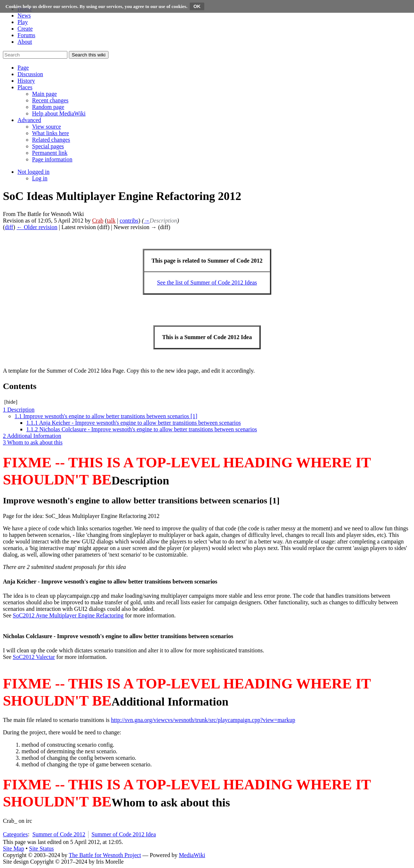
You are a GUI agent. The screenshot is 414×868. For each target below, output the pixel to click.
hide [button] (11, 402)
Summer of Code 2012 (59, 834)
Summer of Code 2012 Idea (124, 834)
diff (9, 227)
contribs (129, 221)
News (24, 15)
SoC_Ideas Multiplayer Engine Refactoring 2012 (102, 516)
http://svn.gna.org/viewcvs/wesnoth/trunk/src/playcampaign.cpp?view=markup (203, 720)
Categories (15, 834)
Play (23, 22)
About (25, 42)
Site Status (42, 849)
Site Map (13, 849)
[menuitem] (44, 94)
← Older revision (37, 227)
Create (25, 29)
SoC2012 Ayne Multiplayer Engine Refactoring (68, 615)
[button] (23, 68)
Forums (26, 35)
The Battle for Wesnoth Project (105, 855)
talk (111, 221)
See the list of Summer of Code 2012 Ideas (207, 282)
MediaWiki (192, 855)
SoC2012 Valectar (34, 657)
